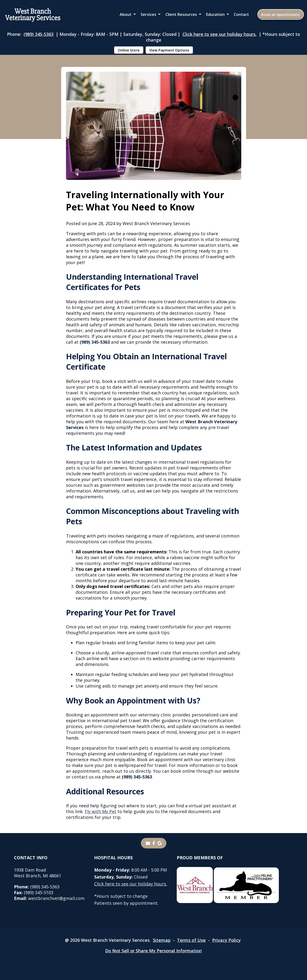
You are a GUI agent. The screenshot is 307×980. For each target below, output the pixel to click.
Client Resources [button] (181, 14)
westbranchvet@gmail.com (49, 898)
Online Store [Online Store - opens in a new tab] (129, 50)
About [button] (126, 14)
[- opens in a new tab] (154, 843)
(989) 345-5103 (34, 892)
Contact (241, 14)
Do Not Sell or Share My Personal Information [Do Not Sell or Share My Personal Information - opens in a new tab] (153, 951)
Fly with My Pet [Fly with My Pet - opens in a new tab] (101, 811)
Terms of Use (191, 940)
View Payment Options (169, 50)
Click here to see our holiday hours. (219, 34)
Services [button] (148, 14)
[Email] (148, 843)
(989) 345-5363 (39, 34)
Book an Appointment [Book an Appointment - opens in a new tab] (281, 14)
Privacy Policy (226, 940)
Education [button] (215, 14)
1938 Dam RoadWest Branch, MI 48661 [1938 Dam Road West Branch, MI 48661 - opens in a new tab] (38, 873)
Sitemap (162, 940)
